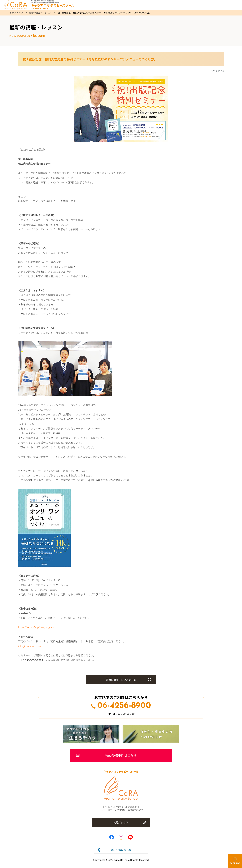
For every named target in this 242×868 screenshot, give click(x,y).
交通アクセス (121, 822)
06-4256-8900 (121, 706)
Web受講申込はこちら (121, 756)
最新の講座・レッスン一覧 (121, 680)
